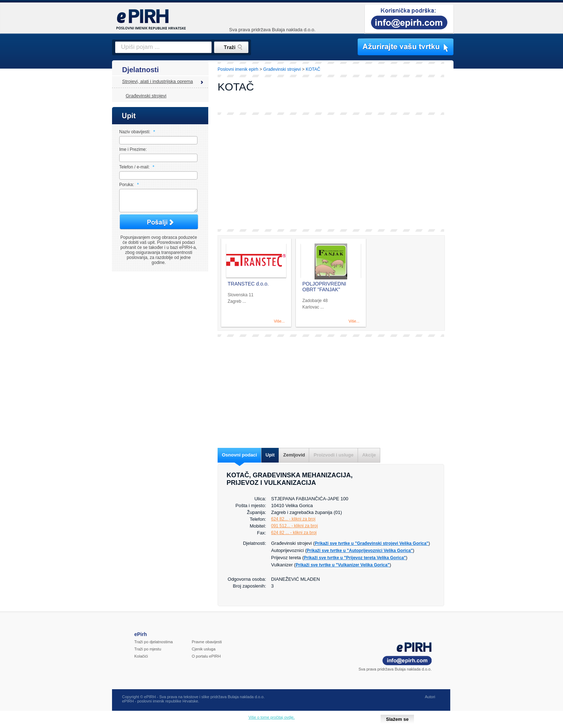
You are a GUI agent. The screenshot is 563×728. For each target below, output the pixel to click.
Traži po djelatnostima (153, 642)
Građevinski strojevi (146, 96)
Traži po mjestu (148, 649)
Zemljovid (294, 455)
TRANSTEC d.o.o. (248, 284)
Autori (430, 697)
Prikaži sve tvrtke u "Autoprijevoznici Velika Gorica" (360, 551)
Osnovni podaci (239, 455)
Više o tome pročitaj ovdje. (272, 717)
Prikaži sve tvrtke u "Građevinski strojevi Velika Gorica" (371, 543)
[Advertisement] (485, 185)
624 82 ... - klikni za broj (294, 533)
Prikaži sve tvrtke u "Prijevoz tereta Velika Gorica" (355, 558)
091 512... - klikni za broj (294, 526)
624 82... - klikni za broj (293, 519)
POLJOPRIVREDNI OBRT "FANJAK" (324, 287)
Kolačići (141, 656)
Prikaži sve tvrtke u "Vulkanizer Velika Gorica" (343, 565)
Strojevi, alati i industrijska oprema (157, 81)
